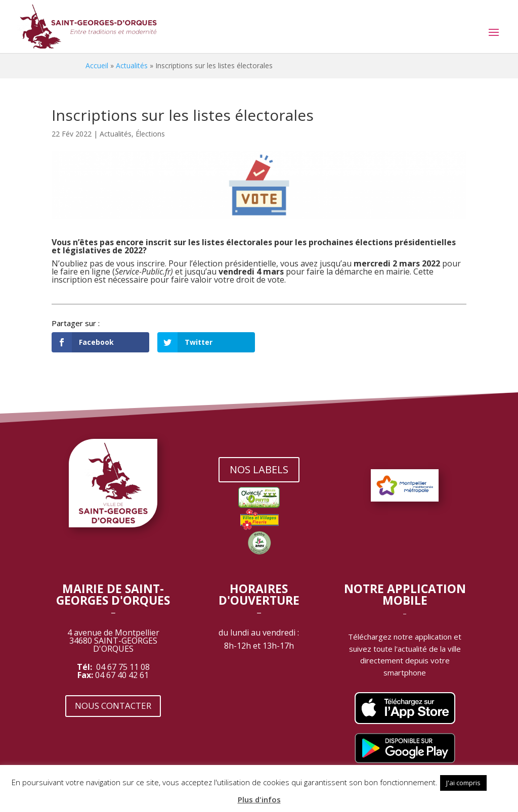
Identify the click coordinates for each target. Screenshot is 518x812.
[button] (498, 778)
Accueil (97, 65)
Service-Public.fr (143, 272)
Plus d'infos (259, 799)
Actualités (132, 65)
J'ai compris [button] (463, 783)
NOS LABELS (259, 469)
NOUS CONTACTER (113, 706)
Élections (150, 134)
